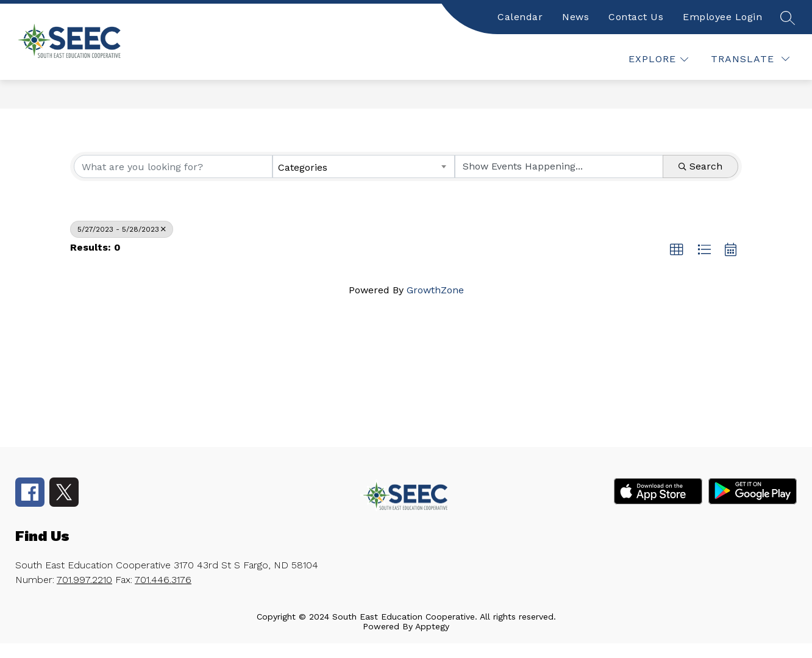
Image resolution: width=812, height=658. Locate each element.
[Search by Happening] (559, 166)
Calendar (520, 17)
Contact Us (636, 17)
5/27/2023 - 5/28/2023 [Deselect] (122, 229)
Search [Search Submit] (700, 166)
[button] (677, 250)
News (575, 17)
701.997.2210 (84, 580)
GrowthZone (435, 290)
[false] (787, 17)
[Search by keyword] (173, 166)
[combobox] (364, 166)
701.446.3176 (163, 580)
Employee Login (722, 17)
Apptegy (432, 626)
